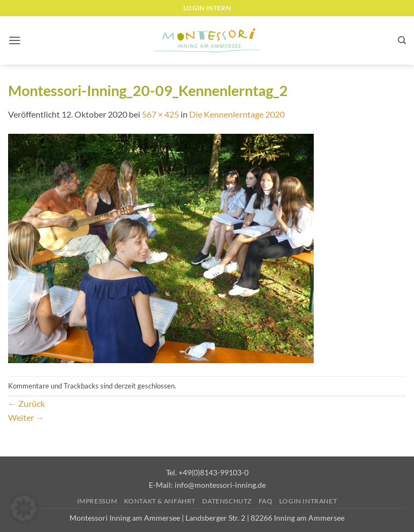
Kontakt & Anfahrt (160, 501)
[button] (15, 40)
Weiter (26, 417)
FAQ (266, 501)
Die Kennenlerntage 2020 (237, 114)
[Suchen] (402, 40)
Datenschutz (227, 501)
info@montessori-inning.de (220, 485)
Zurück (26, 403)
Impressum (97, 501)
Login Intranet (308, 501)
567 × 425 (160, 114)
